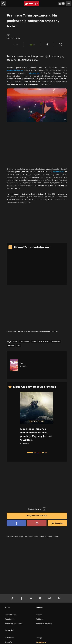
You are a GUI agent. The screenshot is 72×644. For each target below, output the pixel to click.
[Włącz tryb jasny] (61, 4)
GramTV (8, 642)
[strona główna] (32, 4)
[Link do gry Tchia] (23, 365)
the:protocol (41, 642)
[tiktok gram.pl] (13, 598)
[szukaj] (3, 4)
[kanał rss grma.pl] (59, 598)
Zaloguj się (59, 523)
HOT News (10, 638)
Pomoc (39, 615)
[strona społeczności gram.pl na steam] (50, 598)
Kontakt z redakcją (44, 623)
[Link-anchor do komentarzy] (15, 45)
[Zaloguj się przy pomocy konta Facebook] (16, 523)
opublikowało (59, 172)
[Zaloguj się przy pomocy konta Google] (37, 523)
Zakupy (39, 638)
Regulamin (10, 619)
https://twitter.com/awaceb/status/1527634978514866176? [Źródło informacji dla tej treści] (35, 332)
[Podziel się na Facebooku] (47, 45)
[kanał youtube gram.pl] (31, 598)
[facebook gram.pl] (22, 598)
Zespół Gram (11, 615)
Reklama (40, 619)
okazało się (34, 73)
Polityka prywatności (14, 623)
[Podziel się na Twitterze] (61, 45)
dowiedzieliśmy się (15, 70)
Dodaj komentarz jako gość (37, 516)
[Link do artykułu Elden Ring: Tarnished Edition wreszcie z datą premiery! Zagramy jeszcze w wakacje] (37, 420)
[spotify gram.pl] (41, 598)
